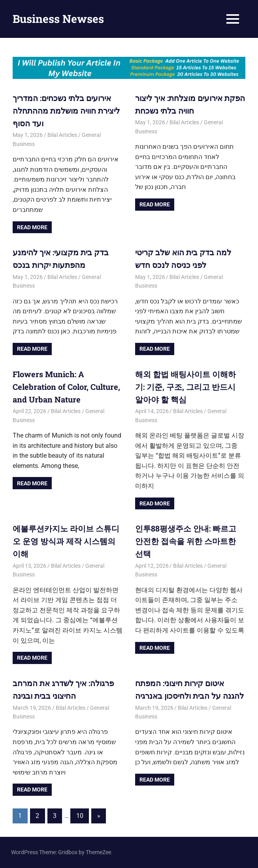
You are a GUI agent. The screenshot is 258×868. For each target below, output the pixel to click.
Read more (32, 227)
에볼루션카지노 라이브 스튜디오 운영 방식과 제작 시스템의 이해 (66, 541)
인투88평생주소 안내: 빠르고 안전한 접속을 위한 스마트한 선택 (186, 541)
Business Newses (58, 19)
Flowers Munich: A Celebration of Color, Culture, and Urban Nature (66, 387)
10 (80, 816)
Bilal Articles (62, 135)
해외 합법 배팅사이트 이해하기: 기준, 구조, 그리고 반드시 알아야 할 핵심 (185, 387)
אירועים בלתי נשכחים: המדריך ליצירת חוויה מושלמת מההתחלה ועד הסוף (66, 110)
